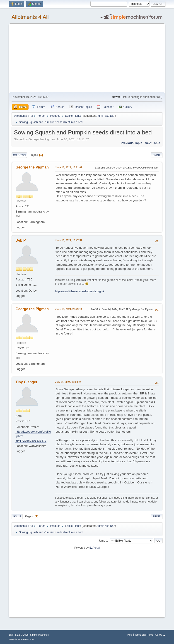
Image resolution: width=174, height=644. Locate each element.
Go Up (17, 516)
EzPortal (95, 548)
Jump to (103, 540)
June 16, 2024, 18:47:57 (69, 240)
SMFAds (13, 639)
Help (130, 635)
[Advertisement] (87, 58)
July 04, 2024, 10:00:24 (68, 382)
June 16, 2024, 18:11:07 (69, 167)
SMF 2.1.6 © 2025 (19, 635)
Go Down (19, 155)
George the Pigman (32, 167)
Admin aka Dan (106, 116)
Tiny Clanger (26, 382)
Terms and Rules (144, 635)
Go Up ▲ (160, 635)
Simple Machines (39, 635)
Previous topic (132, 143)
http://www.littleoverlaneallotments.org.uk (80, 291)
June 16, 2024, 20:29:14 (69, 309)
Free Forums (28, 639)
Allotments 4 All (30, 17)
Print (157, 155)
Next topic (152, 143)
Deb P (21, 240)
